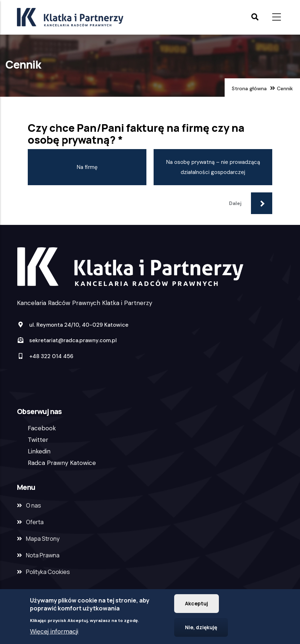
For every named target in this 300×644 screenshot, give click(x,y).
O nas (34, 505)
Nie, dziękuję (201, 629)
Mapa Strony (43, 539)
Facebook (42, 428)
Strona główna (249, 88)
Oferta (35, 522)
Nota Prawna (43, 555)
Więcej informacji (54, 634)
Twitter (38, 440)
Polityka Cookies (48, 572)
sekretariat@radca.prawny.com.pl (67, 340)
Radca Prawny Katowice (62, 463)
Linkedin (39, 451)
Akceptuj (197, 606)
